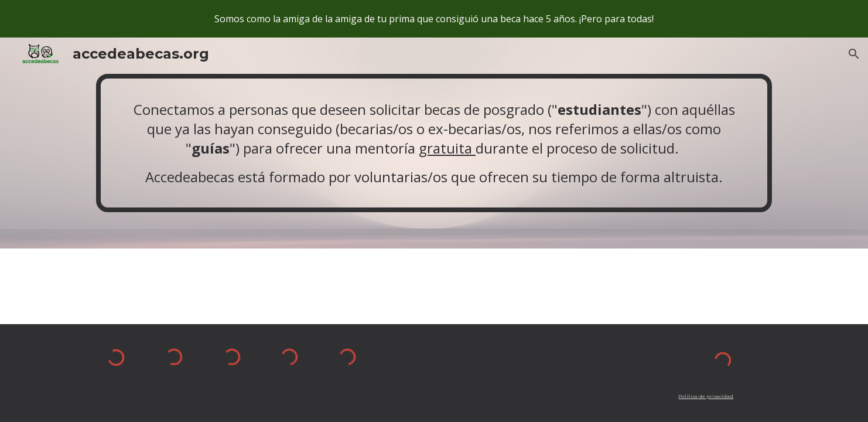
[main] (434, 143)
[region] (434, 19)
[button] (854, 54)
